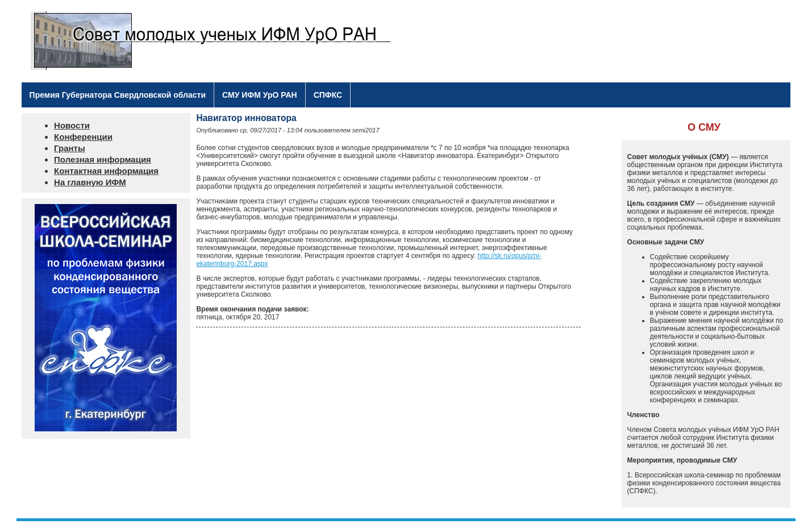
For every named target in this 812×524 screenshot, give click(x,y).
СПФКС (328, 95)
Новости (72, 125)
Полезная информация (103, 159)
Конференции (83, 137)
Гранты (70, 148)
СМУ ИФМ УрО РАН (260, 95)
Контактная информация (106, 171)
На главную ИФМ (90, 182)
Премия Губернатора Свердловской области (118, 95)
